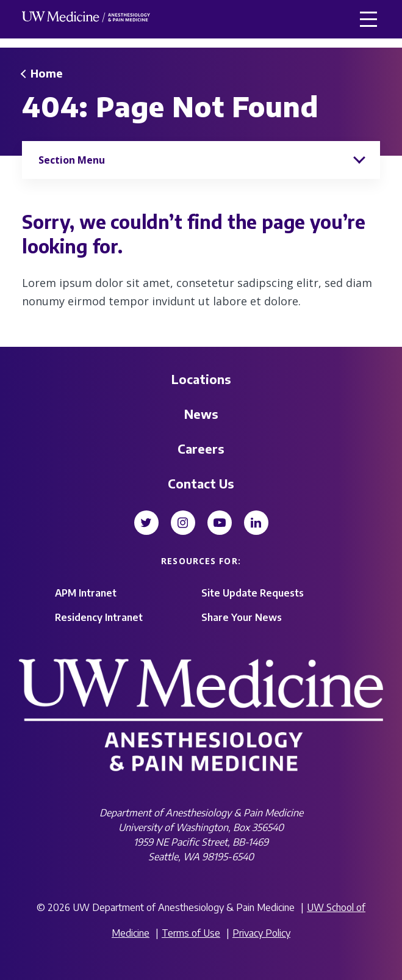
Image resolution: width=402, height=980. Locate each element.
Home (47, 73)
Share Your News (242, 617)
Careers (201, 448)
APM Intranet (86, 593)
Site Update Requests (253, 593)
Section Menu (72, 160)
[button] (368, 19)
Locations (201, 379)
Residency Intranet (99, 617)
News (201, 414)
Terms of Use (191, 933)
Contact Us (201, 483)
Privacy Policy (261, 933)
